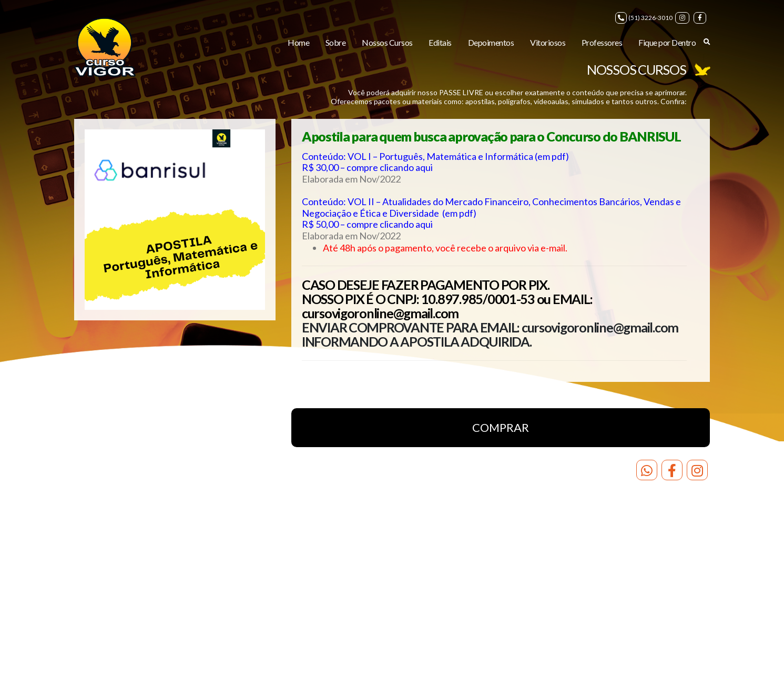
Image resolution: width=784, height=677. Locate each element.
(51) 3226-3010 (644, 18)
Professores (602, 42)
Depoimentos (491, 42)
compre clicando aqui (390, 167)
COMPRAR (501, 427)
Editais (440, 42)
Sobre (336, 42)
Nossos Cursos (387, 42)
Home (298, 42)
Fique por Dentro (667, 42)
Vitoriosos (548, 42)
